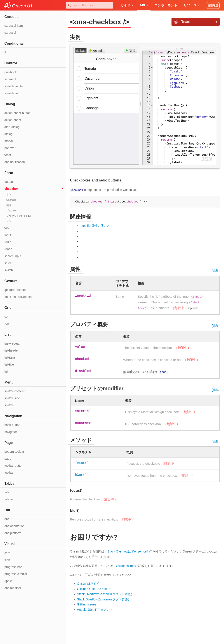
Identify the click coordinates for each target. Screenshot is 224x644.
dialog (8, 134)
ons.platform (13, 533)
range (8, 249)
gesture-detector (16, 290)
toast (8, 155)
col (6, 317)
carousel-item (14, 26)
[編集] (216, 271)
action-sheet (13, 120)
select (8, 263)
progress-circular (16, 574)
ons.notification (15, 162)
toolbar (9, 473)
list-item (10, 357)
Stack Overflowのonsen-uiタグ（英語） (104, 599)
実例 (9, 195)
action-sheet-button (17, 113)
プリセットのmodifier (19, 216)
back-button (12, 425)
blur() (81, 474)
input (8, 235)
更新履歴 (213, 5)
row (7, 324)
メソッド (11, 221)
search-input (13, 256)
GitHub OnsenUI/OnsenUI (95, 588)
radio (8, 242)
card (7, 553)
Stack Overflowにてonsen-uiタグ (130, 551)
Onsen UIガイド (88, 583)
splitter (9, 405)
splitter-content (14, 391)
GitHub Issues (126, 565)
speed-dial (11, 93)
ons (7, 519)
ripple (8, 581)
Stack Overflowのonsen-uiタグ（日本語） (105, 594)
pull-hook (11, 72)
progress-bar (13, 567)
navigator (11, 432)
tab (6, 492)
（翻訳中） (179, 308)
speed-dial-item (15, 86)
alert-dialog (12, 127)
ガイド (127, 5)
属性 (9, 205)
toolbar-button (14, 466)
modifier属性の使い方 (95, 226)
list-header (11, 350)
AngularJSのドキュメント (95, 609)
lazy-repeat (12, 343)
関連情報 (11, 200)
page (8, 459)
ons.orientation (14, 526)
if (5, 52)
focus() (82, 462)
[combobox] (89, 5)
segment (10, 79)
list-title (9, 364)
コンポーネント (166, 5)
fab (6, 228)
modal (9, 141)
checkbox (11, 189)
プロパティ (13, 211)
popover (10, 148)
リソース (192, 5)
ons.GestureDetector (18, 297)
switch (9, 270)
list (6, 371)
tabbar (9, 499)
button (9, 182)
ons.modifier (13, 588)
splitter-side (12, 398)
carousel (10, 33)
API (144, 5)
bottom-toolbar (14, 452)
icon (7, 560)
